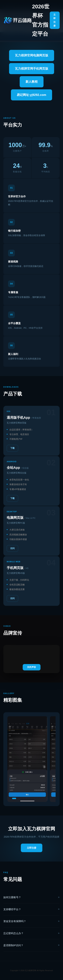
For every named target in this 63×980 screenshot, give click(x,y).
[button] (14, 798)
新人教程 (32, 82)
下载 (12, 448)
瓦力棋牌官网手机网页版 (32, 69)
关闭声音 (32, 667)
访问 (12, 548)
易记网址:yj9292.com (32, 95)
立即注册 (55, 20)
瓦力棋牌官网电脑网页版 (32, 55)
